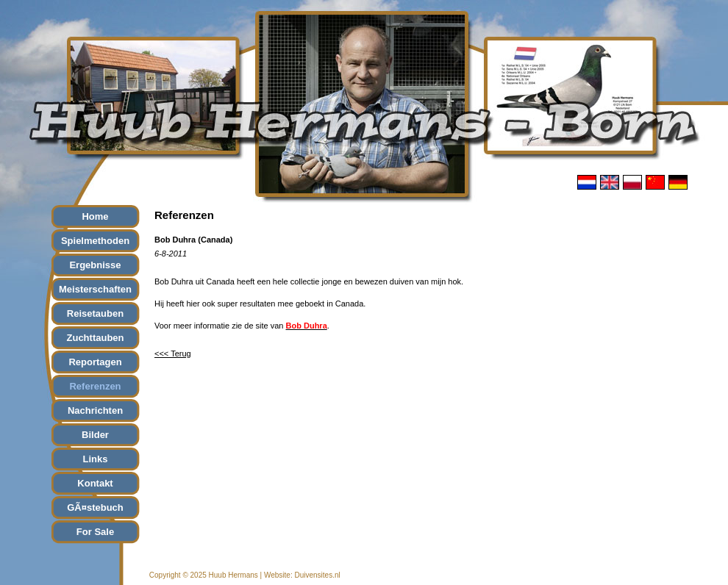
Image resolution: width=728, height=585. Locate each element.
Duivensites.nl (317, 575)
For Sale (95, 532)
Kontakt (95, 483)
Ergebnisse (95, 265)
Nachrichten (95, 410)
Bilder (95, 435)
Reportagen (95, 362)
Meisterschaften (95, 289)
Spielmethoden (95, 241)
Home (95, 216)
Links (96, 459)
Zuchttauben (96, 338)
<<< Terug (173, 353)
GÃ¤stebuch (95, 507)
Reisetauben (95, 313)
